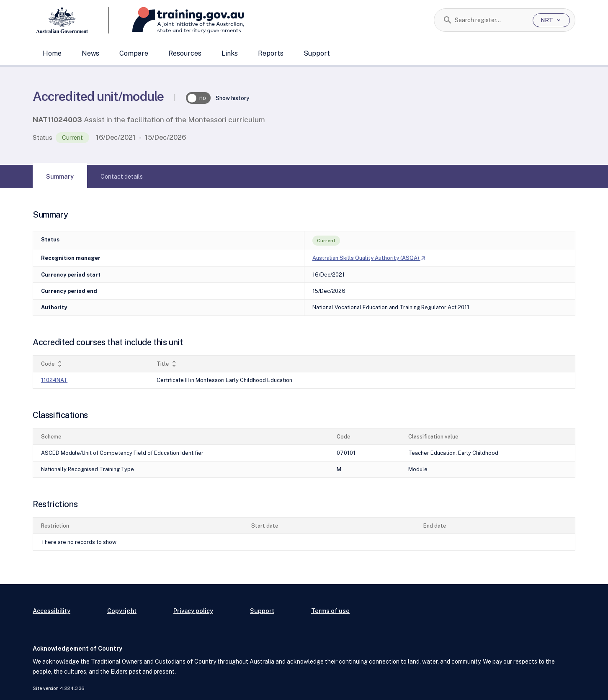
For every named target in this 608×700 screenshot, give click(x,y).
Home (52, 53)
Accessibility (52, 611)
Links (230, 53)
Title (167, 364)
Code (52, 364)
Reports (271, 53)
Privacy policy (193, 611)
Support (317, 53)
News (90, 53)
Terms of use (330, 611)
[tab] (60, 177)
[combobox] (491, 20)
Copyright (122, 611)
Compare (134, 53)
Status (43, 137)
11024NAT (54, 380)
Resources (185, 53)
